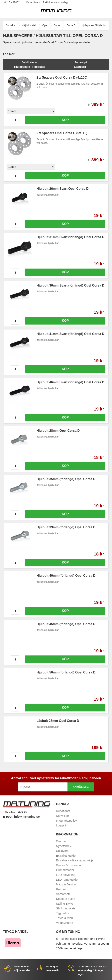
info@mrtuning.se (27, 817)
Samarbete (63, 894)
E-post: (9, 817)
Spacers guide (66, 899)
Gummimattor (65, 870)
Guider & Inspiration (69, 865)
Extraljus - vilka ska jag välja (75, 860)
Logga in (62, 825)
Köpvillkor (63, 816)
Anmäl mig (81, 787)
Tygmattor (63, 913)
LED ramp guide (67, 880)
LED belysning (66, 875)
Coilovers (62, 851)
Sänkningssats (66, 908)
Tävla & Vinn (65, 918)
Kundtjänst (63, 811)
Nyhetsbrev (64, 846)
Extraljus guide (66, 856)
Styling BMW (65, 904)
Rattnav (61, 889)
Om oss (61, 841)
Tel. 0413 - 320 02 (15, 812)
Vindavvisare (65, 923)
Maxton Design (66, 884)
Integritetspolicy (66, 821)
